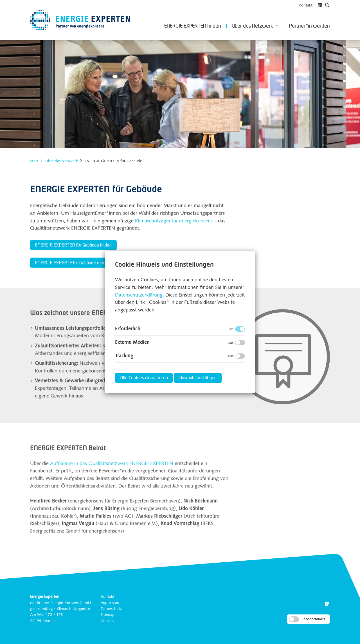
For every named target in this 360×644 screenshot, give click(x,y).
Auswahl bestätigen (198, 378)
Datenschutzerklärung (139, 295)
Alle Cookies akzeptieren (144, 378)
